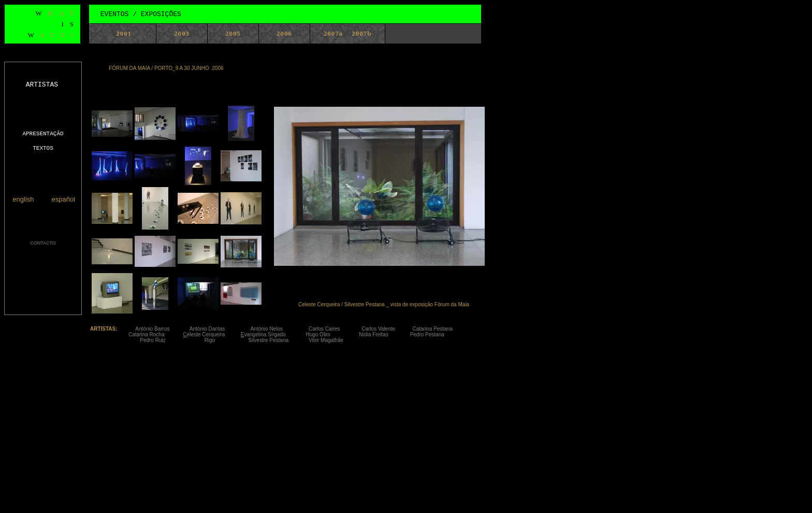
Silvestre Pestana (275, 340)
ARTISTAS (42, 85)
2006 (284, 33)
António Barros (162, 329)
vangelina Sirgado (267, 334)
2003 (182, 33)
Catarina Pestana (443, 329)
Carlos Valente (387, 329)
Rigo (226, 340)
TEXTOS (43, 148)
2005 (233, 33)
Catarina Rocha (156, 334)
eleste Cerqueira (207, 334)
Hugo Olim (332, 334)
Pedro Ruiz (165, 340)
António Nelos (280, 329)
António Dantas (220, 329)
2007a (334, 33)
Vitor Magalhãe (326, 340)
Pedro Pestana (429, 334)
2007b (361, 33)
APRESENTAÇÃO (43, 134)
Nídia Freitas (383, 334)
